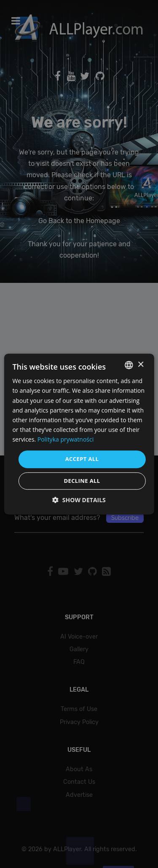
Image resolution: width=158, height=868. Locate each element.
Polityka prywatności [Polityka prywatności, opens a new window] (66, 439)
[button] (79, 500)
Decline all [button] (82, 481)
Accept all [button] (82, 459)
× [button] (141, 365)
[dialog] (79, 434)
